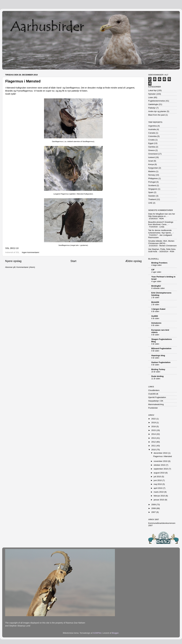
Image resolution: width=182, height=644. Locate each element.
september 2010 (161, 469)
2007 (154, 512)
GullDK (155, 316)
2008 (154, 508)
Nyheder (152, 94)
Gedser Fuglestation (161, 362)
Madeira (152, 171)
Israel (151, 161)
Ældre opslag (133, 261)
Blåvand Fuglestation (161, 348)
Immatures (156, 323)
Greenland (153, 154)
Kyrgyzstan (153, 168)
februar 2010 (160, 496)
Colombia (152, 136)
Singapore (153, 189)
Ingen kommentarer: (31, 252)
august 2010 (159, 473)
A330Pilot (97, 633)
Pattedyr (152, 108)
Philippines (153, 178)
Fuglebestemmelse (157, 101)
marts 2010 (159, 492)
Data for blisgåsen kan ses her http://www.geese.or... (162, 215)
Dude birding (157, 376)
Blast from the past (157, 115)
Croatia (151, 140)
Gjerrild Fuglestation (157, 397)
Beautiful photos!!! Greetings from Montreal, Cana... (161, 223)
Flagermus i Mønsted (23, 81)
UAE (150, 203)
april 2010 (158, 488)
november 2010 (161, 461)
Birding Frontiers (159, 263)
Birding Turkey (158, 369)
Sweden (152, 196)
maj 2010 (158, 484)
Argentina (152, 126)
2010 (154, 450)
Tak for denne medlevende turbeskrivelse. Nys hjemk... (160, 231)
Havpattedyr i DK (156, 401)
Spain (151, 192)
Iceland (151, 157)
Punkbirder (153, 408)
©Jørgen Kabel (158, 309)
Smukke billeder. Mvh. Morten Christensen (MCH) (161, 242)
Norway (152, 175)
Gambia (152, 147)
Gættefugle (153, 104)
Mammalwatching (156, 404)
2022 (154, 419)
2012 (154, 442)
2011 (154, 446)
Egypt (151, 143)
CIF (153, 270)
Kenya (151, 164)
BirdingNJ (156, 286)
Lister (151, 97)
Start (73, 261)
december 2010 (161, 453)
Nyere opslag (13, 261)
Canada (152, 133)
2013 (154, 438)
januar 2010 (159, 500)
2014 (154, 434)
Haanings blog (158, 355)
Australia (152, 129)
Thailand (152, 199)
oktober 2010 (160, 465)
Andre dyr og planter (157, 111)
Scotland (152, 185)
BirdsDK (155, 302)
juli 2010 (158, 477)
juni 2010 (158, 480)
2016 (154, 426)
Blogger (115, 633)
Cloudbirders (154, 390)
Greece (151, 150)
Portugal (152, 182)
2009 (154, 505)
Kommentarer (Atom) (26, 267)
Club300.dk (153, 394)
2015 (154, 430)
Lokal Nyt (152, 90)
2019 (154, 423)
